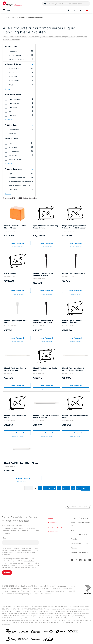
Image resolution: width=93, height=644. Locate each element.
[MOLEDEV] (23, 640)
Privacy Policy (29, 561)
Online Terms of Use (79, 534)
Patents (74, 539)
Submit (7, 573)
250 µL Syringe (10, 273)
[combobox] (66, 4)
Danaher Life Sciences (79, 552)
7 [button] (64, 488)
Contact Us (53, 523)
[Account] (81, 10)
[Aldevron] (36, 632)
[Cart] (75, 10)
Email (4, 538)
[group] (19, 51)
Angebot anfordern (17, 247)
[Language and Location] (87, 10)
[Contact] (68, 10)
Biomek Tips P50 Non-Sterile (74, 273)
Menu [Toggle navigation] (7, 10)
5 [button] (54, 488)
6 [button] (59, 488)
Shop (14, 17)
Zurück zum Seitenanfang (78, 507)
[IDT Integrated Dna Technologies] (73, 632)
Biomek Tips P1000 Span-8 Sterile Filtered (21, 463)
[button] (45, 4)
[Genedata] (48, 632)
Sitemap (74, 548)
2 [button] (40, 488)
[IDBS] (61, 632)
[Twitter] (85, 560)
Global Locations (55, 527)
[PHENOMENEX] (36, 640)
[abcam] (23, 632)
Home (7, 17)
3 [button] (45, 488)
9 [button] (73, 488)
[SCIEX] (48, 640)
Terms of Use (7, 563)
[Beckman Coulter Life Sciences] (12, 4)
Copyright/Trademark (79, 518)
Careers (51, 518)
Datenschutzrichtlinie (79, 543)
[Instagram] (76, 560)
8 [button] (68, 488)
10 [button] (78, 488)
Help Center (53, 532)
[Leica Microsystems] (11, 640)
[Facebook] (72, 560)
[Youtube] (90, 560)
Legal (73, 530)
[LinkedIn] (80, 560)
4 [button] (49, 488)
